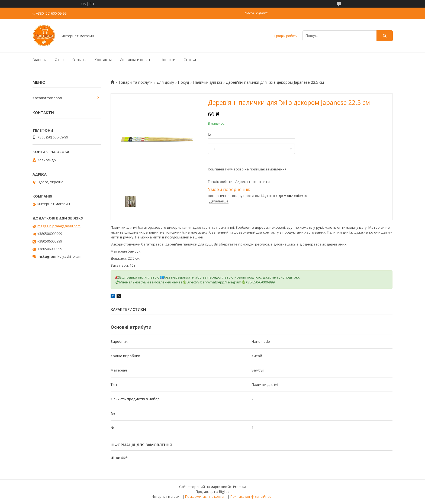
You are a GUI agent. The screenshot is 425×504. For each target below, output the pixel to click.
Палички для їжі (207, 82)
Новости (168, 60)
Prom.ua (240, 487)
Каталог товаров (47, 98)
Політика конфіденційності (252, 497)
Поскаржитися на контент (206, 497)
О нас (59, 60)
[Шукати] (385, 36)
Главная (40, 60)
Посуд (183, 82)
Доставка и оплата (136, 60)
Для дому (165, 82)
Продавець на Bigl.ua (212, 492)
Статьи (190, 60)
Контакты (103, 60)
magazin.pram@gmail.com (59, 226)
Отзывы (79, 60)
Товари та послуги (135, 82)
